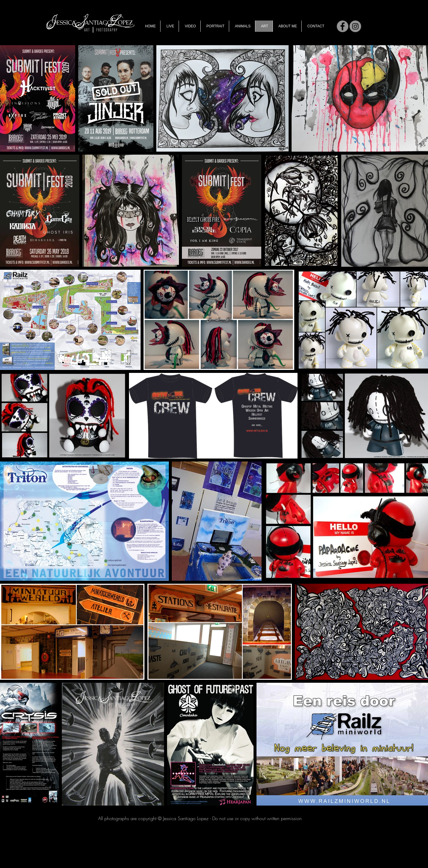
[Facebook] (343, 26)
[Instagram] (355, 26)
